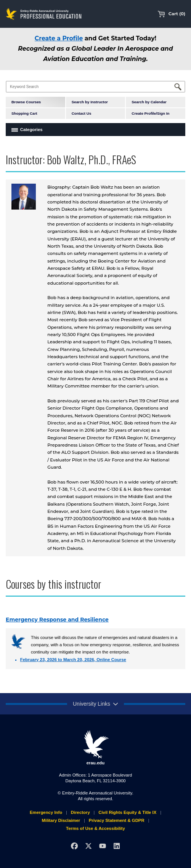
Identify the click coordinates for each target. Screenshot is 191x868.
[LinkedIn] (117, 846)
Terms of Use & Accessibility (95, 828)
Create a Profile (59, 38)
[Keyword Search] (95, 87)
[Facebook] (74, 846)
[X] (88, 846)
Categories (31, 130)
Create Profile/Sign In (150, 113)
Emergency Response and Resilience (57, 620)
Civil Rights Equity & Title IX (127, 812)
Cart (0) (171, 14)
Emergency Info (46, 812)
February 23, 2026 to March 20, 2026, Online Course (73, 660)
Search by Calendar (149, 102)
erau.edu (96, 748)
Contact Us (82, 113)
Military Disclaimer (61, 820)
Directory (80, 812)
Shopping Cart (24, 113)
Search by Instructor (90, 102)
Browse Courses (26, 102)
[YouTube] (103, 846)
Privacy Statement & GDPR (117, 820)
